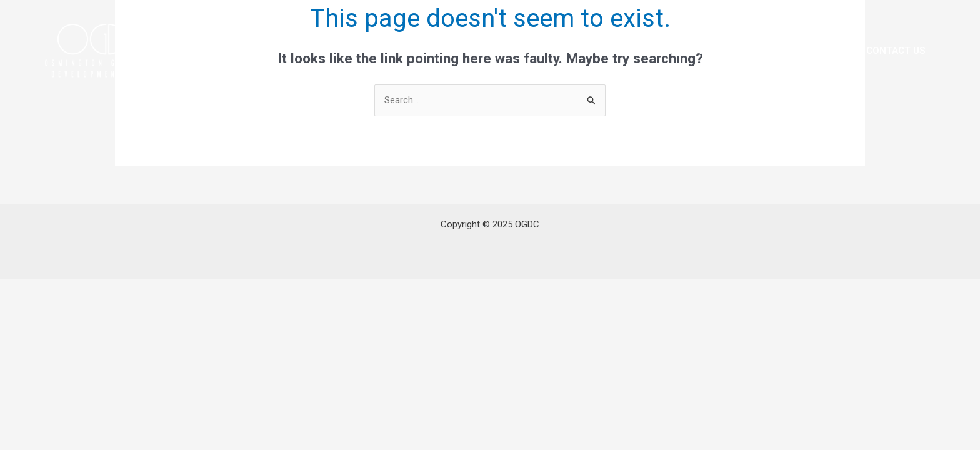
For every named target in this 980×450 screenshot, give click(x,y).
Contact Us (896, 51)
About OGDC (498, 51)
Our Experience (674, 51)
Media (827, 51)
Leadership (582, 51)
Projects (763, 51)
